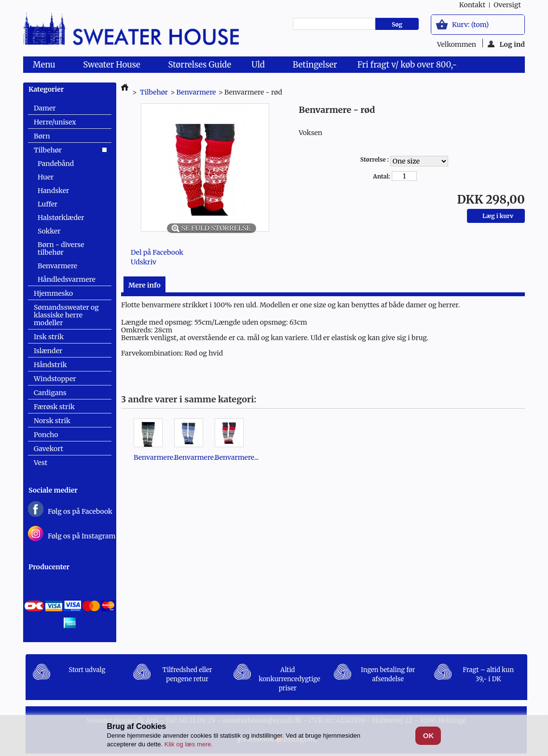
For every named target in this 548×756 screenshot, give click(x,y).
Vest (41, 463)
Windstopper (55, 379)
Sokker (49, 231)
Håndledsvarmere (67, 279)
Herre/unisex (55, 122)
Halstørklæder (61, 218)
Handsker (53, 191)
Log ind (506, 44)
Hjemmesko (53, 293)
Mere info (144, 285)
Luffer (48, 204)
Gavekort (48, 449)
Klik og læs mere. (189, 744)
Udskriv (144, 262)
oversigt (507, 5)
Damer (45, 108)
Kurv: (470, 25)
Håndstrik (50, 365)
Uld (260, 66)
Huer (46, 177)
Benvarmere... (156, 457)
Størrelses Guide (200, 65)
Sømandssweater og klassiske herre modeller (66, 315)
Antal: (381, 176)
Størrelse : (375, 159)
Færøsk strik (54, 407)
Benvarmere (57, 266)
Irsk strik (49, 337)
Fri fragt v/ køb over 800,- (407, 65)
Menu (46, 66)
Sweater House (113, 66)
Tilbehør (48, 150)
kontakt (472, 5)
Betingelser (315, 65)
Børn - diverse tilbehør (61, 248)
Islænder (48, 351)
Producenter (49, 567)
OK (429, 735)
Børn (42, 136)
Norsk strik (52, 421)
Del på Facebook (157, 252)
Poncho (46, 435)
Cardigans (50, 393)
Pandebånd (56, 164)
